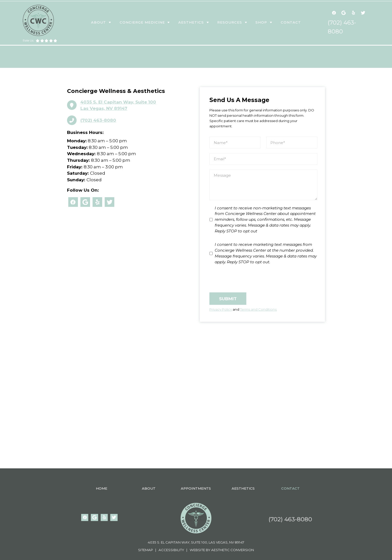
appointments (196, 488)
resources (230, 22)
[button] (101, 22)
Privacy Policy (221, 309)
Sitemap (146, 550)
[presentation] (248, 279)
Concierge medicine (142, 22)
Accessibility (171, 550)
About (99, 22)
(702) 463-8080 (290, 519)
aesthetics (191, 22)
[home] (38, 20)
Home (102, 488)
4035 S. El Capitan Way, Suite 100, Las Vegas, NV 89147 (196, 542)
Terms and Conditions (258, 309)
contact (291, 22)
